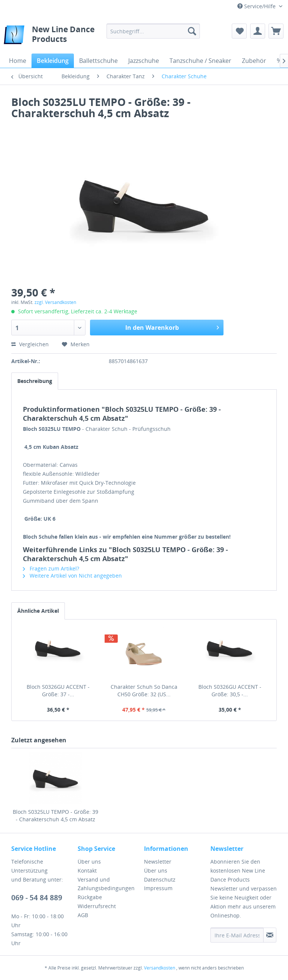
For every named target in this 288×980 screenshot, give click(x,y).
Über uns (89, 862)
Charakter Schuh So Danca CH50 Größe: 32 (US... (144, 690)
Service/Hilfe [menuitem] (257, 6)
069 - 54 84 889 (37, 898)
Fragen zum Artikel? (51, 568)
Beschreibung (35, 381)
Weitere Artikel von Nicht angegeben (72, 576)
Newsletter (158, 862)
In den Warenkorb (172, 327)
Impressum (158, 888)
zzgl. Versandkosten (55, 302)
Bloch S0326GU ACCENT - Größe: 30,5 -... (230, 690)
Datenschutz (160, 879)
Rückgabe (90, 897)
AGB (83, 915)
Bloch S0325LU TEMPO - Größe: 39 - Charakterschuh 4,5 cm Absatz (55, 815)
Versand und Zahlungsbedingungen (106, 884)
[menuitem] (153, 31)
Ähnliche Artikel (38, 611)
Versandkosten (160, 968)
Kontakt (87, 871)
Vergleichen (30, 344)
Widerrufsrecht (97, 906)
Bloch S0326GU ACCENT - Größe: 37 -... (58, 690)
